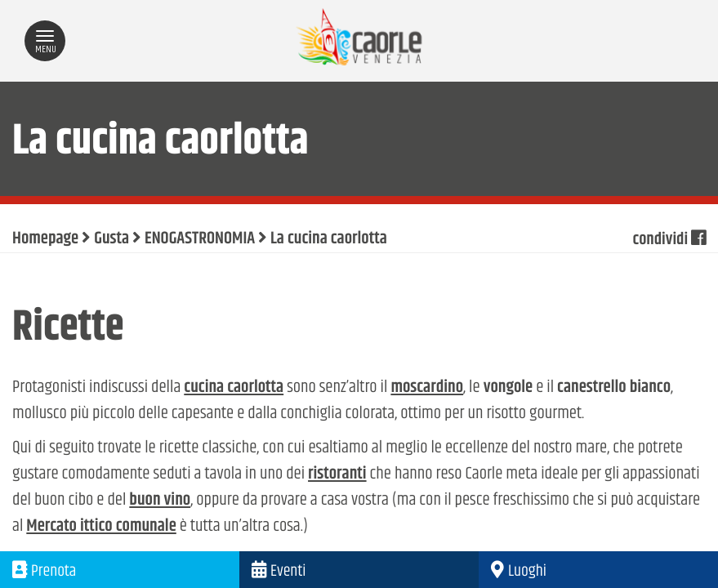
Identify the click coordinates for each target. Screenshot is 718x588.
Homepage (45, 239)
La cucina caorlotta (329, 239)
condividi (669, 239)
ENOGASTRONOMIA (200, 239)
